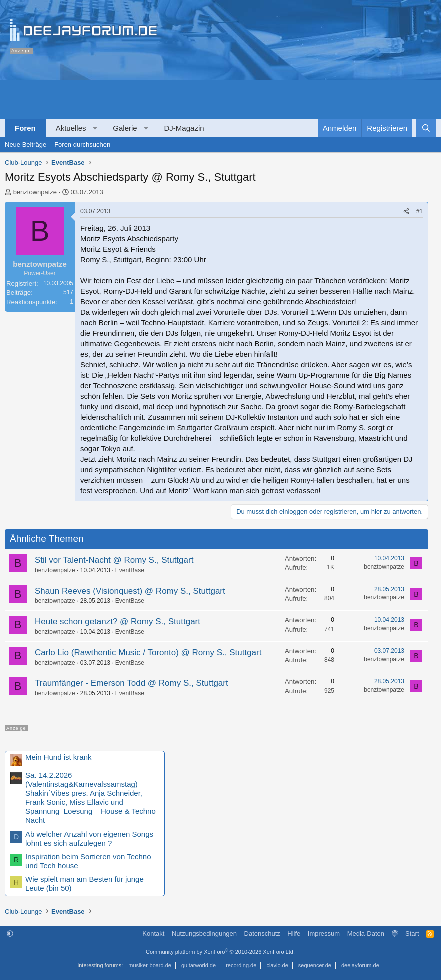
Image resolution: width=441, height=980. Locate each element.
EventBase (130, 570)
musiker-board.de (150, 965)
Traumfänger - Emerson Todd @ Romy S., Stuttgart (132, 683)
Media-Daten (366, 934)
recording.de (241, 965)
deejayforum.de (360, 965)
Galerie (125, 128)
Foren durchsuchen (82, 144)
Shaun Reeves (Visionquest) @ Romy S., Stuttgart (130, 591)
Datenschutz (262, 934)
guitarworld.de (199, 965)
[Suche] (426, 128)
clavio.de (277, 965)
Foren (25, 128)
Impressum (324, 934)
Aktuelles (71, 128)
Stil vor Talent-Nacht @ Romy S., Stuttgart (114, 560)
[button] (95, 128)
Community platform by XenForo (220, 952)
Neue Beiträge (26, 144)
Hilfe (294, 934)
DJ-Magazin (184, 128)
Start (412, 934)
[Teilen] (406, 211)
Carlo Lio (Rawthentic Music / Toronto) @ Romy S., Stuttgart (148, 653)
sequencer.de (315, 965)
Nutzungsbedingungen (204, 934)
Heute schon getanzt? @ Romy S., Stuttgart (118, 622)
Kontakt (153, 934)
